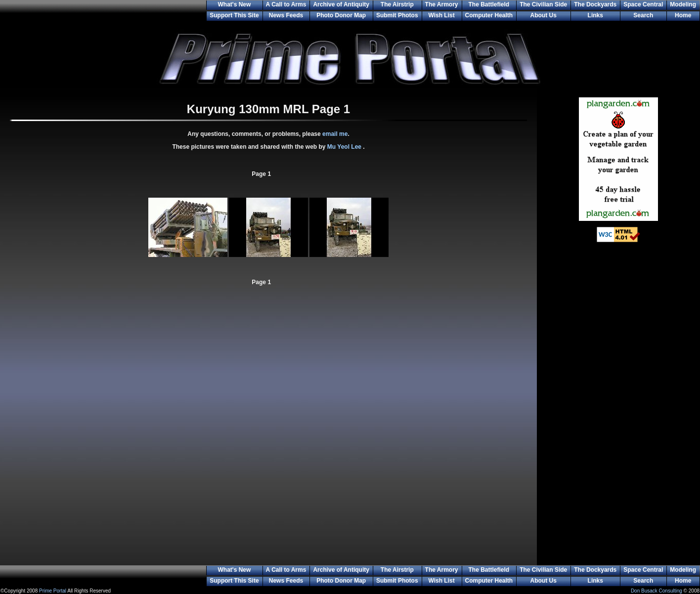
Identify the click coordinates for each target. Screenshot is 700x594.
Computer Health (489, 15)
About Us (544, 15)
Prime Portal (53, 591)
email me (335, 134)
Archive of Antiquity (341, 4)
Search (643, 15)
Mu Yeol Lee (345, 147)
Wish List (441, 15)
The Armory (442, 4)
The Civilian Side (543, 4)
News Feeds (286, 15)
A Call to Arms (286, 4)
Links (595, 15)
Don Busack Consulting (656, 591)
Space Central (643, 4)
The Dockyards (595, 4)
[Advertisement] (618, 410)
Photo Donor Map (341, 15)
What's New (234, 4)
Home (683, 15)
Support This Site (234, 15)
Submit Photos (397, 15)
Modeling (683, 4)
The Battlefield (489, 4)
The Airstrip (397, 4)
